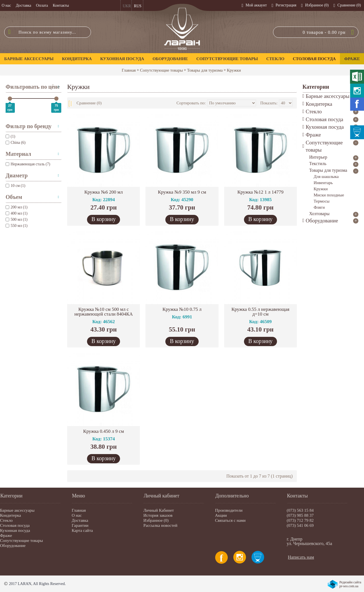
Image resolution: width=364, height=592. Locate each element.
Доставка (80, 520)
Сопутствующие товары (161, 70)
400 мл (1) (17, 213)
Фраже (6, 535)
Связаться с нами (230, 520)
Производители (229, 510)
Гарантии (80, 525)
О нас (77, 515)
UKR (127, 6)
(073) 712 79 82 (300, 520)
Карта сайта (82, 530)
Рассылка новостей (160, 525)
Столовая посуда (15, 525)
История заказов (158, 515)
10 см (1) (15, 186)
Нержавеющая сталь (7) (28, 164)
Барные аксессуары (17, 510)
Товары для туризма (205, 70)
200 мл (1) (17, 207)
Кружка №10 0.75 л (182, 309)
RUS (138, 6)
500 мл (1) (17, 219)
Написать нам (301, 557)
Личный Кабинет (158, 510)
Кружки (234, 70)
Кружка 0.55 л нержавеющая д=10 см (260, 312)
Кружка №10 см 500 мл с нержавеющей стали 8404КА (104, 312)
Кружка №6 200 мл (103, 192)
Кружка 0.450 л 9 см (104, 431)
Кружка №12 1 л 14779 (260, 192)
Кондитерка (10, 515)
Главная (129, 70)
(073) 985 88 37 (300, 515)
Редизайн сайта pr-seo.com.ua (350, 584)
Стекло (6, 520)
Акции (221, 515)
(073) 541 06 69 (300, 525)
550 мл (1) (17, 226)
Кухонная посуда (15, 530)
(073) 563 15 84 (300, 510)
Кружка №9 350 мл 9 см (182, 192)
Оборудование (13, 546)
